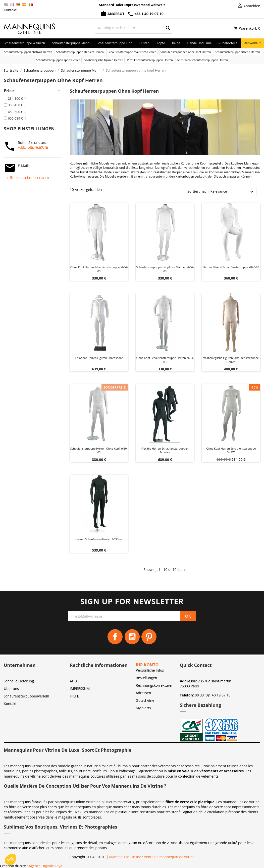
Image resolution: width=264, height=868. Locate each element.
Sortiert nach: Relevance (207, 191)
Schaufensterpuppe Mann (71, 43)
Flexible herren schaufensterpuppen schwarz (165, 450)
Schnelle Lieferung (19, 681)
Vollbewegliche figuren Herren (104, 60)
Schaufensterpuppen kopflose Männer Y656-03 (165, 269)
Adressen (144, 693)
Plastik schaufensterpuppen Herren (150, 60)
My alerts (143, 708)
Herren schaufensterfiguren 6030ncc (99, 539)
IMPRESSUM (80, 689)
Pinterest (149, 637)
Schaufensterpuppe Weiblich (24, 43)
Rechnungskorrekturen (155, 685)
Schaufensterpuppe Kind (115, 43)
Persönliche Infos (150, 670)
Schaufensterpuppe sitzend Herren (237, 52)
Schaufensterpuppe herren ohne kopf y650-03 (99, 450)
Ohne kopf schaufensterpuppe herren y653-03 (165, 360)
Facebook (115, 637)
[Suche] (134, 28)
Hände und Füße (200, 43)
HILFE (74, 696)
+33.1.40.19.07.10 (145, 14)
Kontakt (10, 10)
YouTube (132, 637)
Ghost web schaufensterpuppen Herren (202, 60)
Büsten (144, 43)
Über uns (11, 689)
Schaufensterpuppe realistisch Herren (132, 52)
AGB (73, 681)
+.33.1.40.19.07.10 (33, 148)
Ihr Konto (147, 665)
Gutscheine (145, 700)
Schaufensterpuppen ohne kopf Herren (186, 52)
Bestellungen (147, 678)
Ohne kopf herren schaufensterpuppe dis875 (231, 450)
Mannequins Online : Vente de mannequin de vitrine (152, 857)
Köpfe (161, 43)
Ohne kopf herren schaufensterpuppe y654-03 (99, 269)
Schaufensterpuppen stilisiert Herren (80, 52)
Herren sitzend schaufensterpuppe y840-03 (231, 267)
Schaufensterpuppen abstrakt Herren (28, 52)
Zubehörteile (228, 43)
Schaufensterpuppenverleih (27, 696)
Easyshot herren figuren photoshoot (99, 358)
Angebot (113, 14)
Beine (176, 43)
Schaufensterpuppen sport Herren (58, 60)
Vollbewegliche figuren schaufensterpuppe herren (231, 360)
